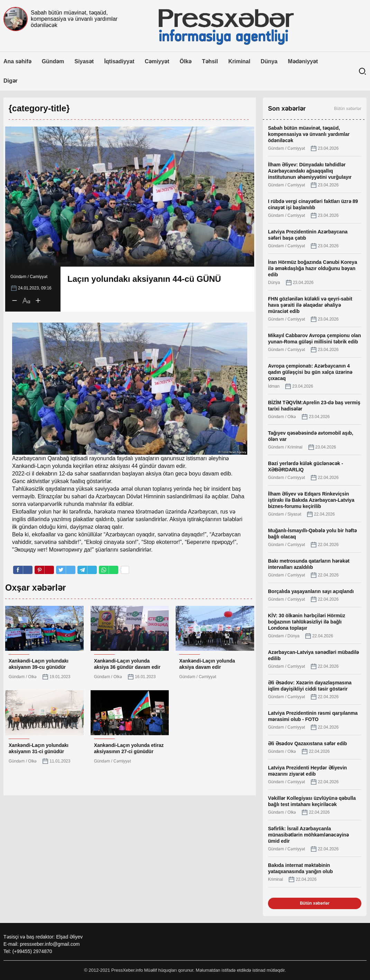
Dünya (269, 61)
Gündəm (53, 61)
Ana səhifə (17, 61)
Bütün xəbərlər (348, 109)
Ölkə (186, 61)
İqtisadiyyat (119, 61)
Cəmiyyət (157, 61)
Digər (11, 81)
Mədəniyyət (303, 61)
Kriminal (239, 61)
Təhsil (210, 61)
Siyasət (84, 61)
